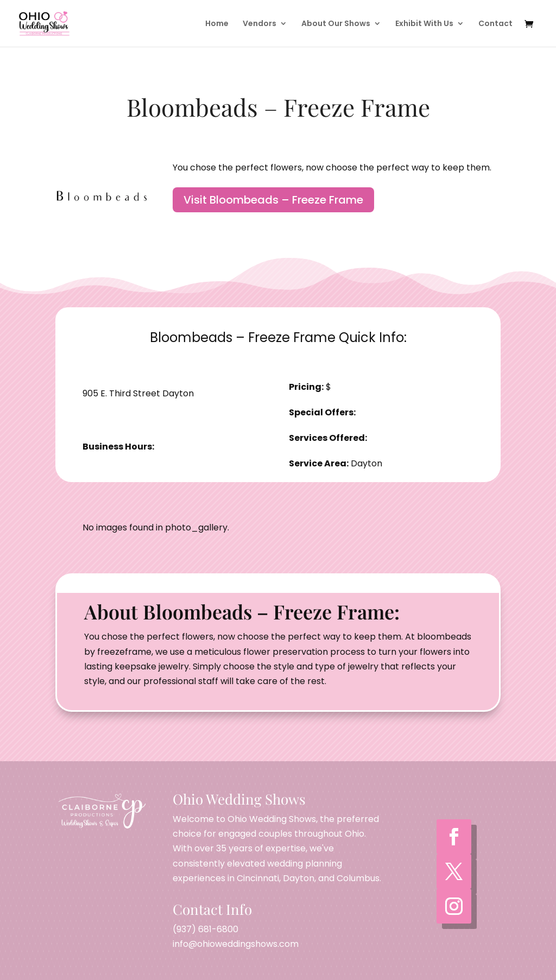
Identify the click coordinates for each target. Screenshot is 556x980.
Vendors (260, 24)
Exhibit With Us (424, 24)
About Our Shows (336, 24)
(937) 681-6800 (206, 929)
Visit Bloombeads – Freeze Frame (273, 200)
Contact (495, 24)
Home (217, 24)
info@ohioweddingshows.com (236, 944)
